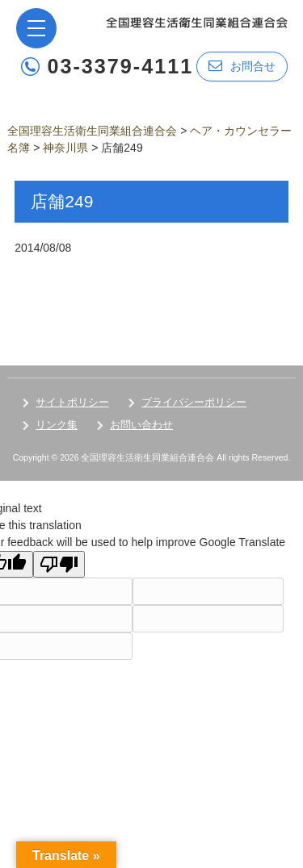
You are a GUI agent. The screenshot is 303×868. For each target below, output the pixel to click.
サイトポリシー (72, 402)
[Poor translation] (59, 564)
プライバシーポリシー (194, 402)
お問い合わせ (141, 425)
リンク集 (57, 425)
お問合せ (242, 66)
